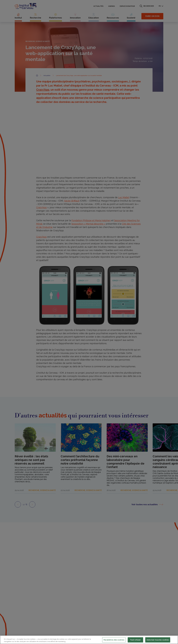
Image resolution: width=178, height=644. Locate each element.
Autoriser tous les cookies (158, 640)
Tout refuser (135, 640)
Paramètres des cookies (114, 640)
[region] (89, 640)
